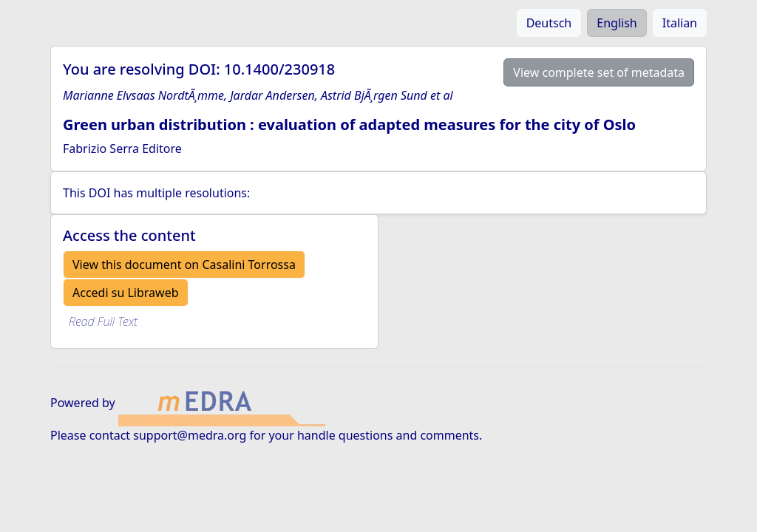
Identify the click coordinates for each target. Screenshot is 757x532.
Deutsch (549, 23)
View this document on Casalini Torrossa (184, 265)
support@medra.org (190, 435)
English (617, 23)
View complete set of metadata (599, 72)
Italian (680, 23)
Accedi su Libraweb (126, 293)
